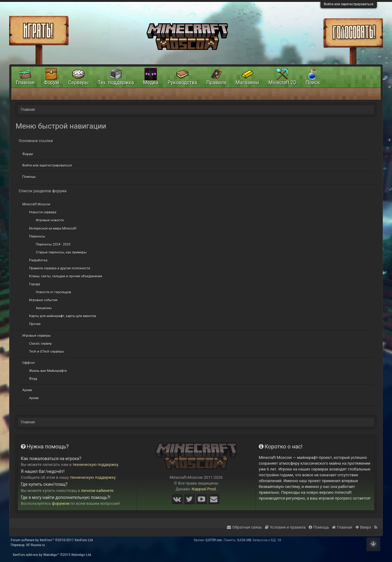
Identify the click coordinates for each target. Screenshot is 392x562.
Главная (25, 82)
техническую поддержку (95, 465)
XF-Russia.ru (36, 545)
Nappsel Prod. (204, 489)
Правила (216, 82)
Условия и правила (285, 527)
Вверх (363, 527)
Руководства (182, 82)
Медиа (151, 82)
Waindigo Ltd (81, 555)
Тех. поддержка (116, 82)
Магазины (247, 82)
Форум (28, 154)
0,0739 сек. (214, 540)
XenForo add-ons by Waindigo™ (36, 555)
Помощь (29, 177)
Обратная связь (244, 527)
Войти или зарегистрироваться (349, 4)
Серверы (79, 82)
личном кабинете (97, 491)
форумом (61, 503)
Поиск (313, 82)
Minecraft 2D (282, 82)
